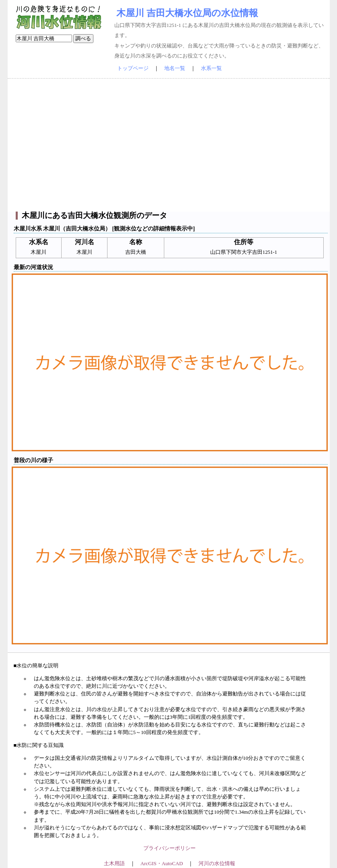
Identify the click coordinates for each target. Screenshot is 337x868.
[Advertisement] (169, 145)
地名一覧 (175, 68)
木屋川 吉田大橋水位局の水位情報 (187, 13)
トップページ (133, 68)
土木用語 (114, 864)
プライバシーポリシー (170, 848)
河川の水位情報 (217, 864)
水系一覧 (211, 68)
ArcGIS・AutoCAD (162, 864)
